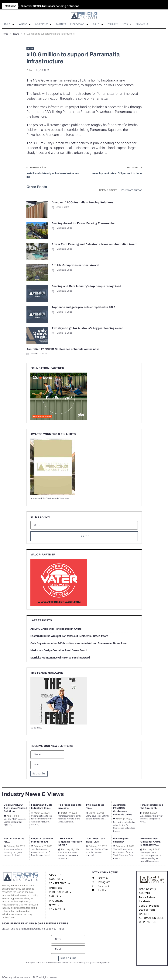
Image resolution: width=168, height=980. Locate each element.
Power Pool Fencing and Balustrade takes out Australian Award (95, 244)
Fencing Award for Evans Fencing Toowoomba (83, 223)
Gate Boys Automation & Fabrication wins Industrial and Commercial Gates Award (79, 643)
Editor (29, 70)
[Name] (47, 755)
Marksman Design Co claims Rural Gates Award (59, 650)
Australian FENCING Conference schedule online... (125, 808)
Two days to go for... (97, 805)
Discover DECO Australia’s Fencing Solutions (82, 202)
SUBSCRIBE (68, 954)
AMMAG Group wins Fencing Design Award (56, 629)
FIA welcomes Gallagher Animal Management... (150, 837)
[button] (9, 24)
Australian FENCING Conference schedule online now (63, 349)
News (16, 34)
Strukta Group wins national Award (75, 265)
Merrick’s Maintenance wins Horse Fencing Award (60, 658)
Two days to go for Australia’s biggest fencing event (87, 328)
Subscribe (39, 773)
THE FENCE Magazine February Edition (69, 837)
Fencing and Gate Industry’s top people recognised (86, 286)
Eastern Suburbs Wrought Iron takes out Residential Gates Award (69, 636)
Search (84, 536)
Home (5, 34)
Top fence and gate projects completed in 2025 (83, 307)
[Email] (47, 765)
